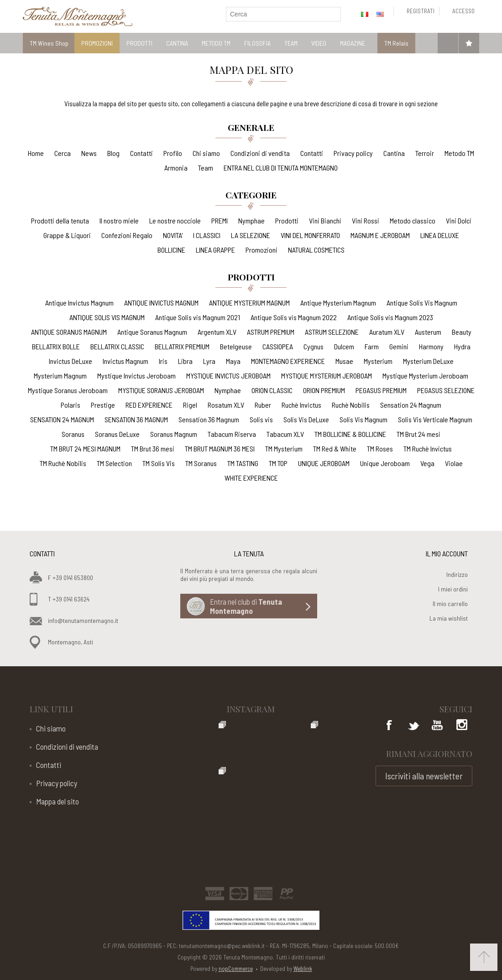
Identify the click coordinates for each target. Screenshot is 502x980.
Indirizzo (457, 574)
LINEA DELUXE (440, 235)
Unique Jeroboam (385, 463)
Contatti (141, 153)
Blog (113, 153)
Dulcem (344, 346)
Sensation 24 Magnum (411, 405)
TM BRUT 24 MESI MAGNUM (85, 449)
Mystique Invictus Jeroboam (136, 376)
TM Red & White (335, 449)
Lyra (209, 361)
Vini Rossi (366, 220)
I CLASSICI (207, 235)
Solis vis (261, 419)
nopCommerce (236, 969)
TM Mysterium (284, 449)
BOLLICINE (171, 250)
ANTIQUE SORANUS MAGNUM (69, 332)
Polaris (71, 405)
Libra (185, 361)
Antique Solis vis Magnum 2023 (390, 317)
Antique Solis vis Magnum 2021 (198, 317)
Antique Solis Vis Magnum (422, 303)
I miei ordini (453, 589)
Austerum (428, 332)
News (89, 153)
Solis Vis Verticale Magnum (435, 419)
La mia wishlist (449, 618)
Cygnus (314, 346)
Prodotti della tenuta (60, 220)
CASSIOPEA (278, 346)
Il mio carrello (450, 604)
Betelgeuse (236, 346)
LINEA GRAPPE (215, 250)
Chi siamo (206, 153)
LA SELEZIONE (251, 235)
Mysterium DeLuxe (428, 361)
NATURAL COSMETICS (316, 250)
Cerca (63, 153)
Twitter (413, 726)
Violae (454, 463)
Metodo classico (413, 220)
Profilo (173, 153)
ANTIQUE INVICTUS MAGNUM (161, 303)
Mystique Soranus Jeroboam (68, 390)
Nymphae (251, 220)
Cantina (394, 153)
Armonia (176, 168)
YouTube (437, 726)
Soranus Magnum (174, 434)
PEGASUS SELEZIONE (446, 390)
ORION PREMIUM (324, 390)
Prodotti (287, 220)
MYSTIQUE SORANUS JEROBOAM (161, 390)
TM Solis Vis (159, 463)
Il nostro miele (119, 220)
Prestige (103, 405)
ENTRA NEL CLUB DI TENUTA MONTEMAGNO (281, 168)
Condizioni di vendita (260, 153)
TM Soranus (201, 463)
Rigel (190, 405)
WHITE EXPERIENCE (251, 478)
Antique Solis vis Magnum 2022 (294, 317)
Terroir (425, 153)
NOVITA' (173, 235)
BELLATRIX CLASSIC (117, 346)
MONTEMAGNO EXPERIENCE (288, 361)
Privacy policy (353, 153)
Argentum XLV (217, 332)
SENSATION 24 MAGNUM (62, 419)
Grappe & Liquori (67, 235)
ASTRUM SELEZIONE (332, 332)
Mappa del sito (58, 801)
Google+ (461, 726)
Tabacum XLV (285, 434)
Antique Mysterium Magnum (338, 303)
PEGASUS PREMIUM (381, 390)
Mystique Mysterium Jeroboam (425, 376)
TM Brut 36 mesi (153, 449)
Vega (427, 463)
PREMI (220, 220)
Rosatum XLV (226, 405)
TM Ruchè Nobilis (63, 463)
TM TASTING (243, 463)
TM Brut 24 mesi (418, 434)
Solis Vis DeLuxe (306, 419)
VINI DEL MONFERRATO (310, 235)
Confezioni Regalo (127, 235)
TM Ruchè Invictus (428, 449)
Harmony (431, 346)
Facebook (390, 726)
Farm (372, 346)
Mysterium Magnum (60, 376)
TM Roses (380, 449)
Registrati (421, 11)
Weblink (303, 969)
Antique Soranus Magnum (152, 332)
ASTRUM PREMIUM (271, 332)
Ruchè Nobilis (351, 405)
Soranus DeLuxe (117, 434)
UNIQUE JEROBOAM (324, 463)
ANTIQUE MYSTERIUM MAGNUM (249, 303)
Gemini (399, 346)
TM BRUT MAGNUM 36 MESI (220, 449)
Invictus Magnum (125, 361)
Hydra (462, 346)
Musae (344, 361)
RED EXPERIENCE (149, 405)
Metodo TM (459, 153)
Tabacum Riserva (232, 434)
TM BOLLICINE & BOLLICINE (350, 434)
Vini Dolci (459, 220)
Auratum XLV (387, 332)
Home (36, 153)
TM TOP (278, 463)
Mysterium (378, 361)
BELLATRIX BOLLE (56, 346)
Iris (163, 361)
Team (206, 168)
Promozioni (261, 250)
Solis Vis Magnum (363, 419)
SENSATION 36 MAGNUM (136, 419)
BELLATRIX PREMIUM (182, 346)
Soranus (73, 434)
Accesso (463, 11)
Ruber (263, 405)
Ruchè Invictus (301, 405)
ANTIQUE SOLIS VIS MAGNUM (107, 317)
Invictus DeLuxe (71, 361)
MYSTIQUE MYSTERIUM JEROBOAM (327, 376)
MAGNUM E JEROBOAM (380, 235)
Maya (233, 361)
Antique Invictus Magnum (79, 303)
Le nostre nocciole (175, 220)
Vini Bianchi (325, 220)
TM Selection (114, 463)
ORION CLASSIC (272, 390)
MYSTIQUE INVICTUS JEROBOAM (228, 376)
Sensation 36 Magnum (209, 419)
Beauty (462, 332)
